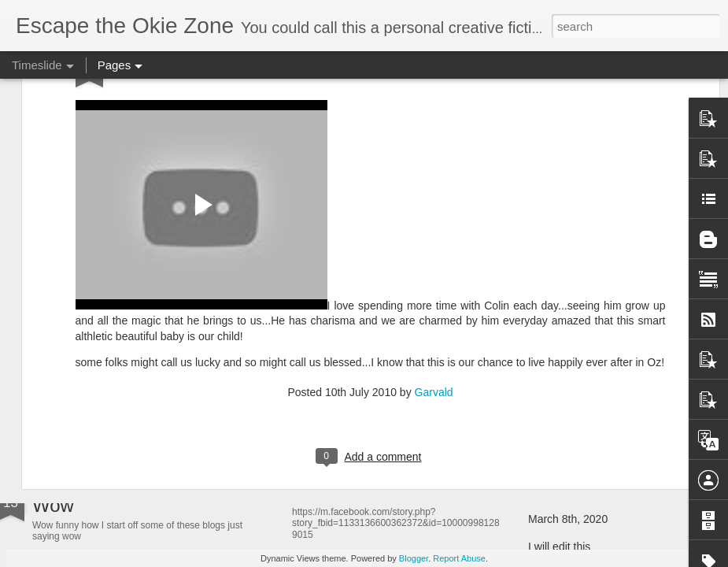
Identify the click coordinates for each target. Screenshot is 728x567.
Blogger (414, 558)
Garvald (434, 232)
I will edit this (559, 547)
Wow (53, 505)
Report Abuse (459, 558)
